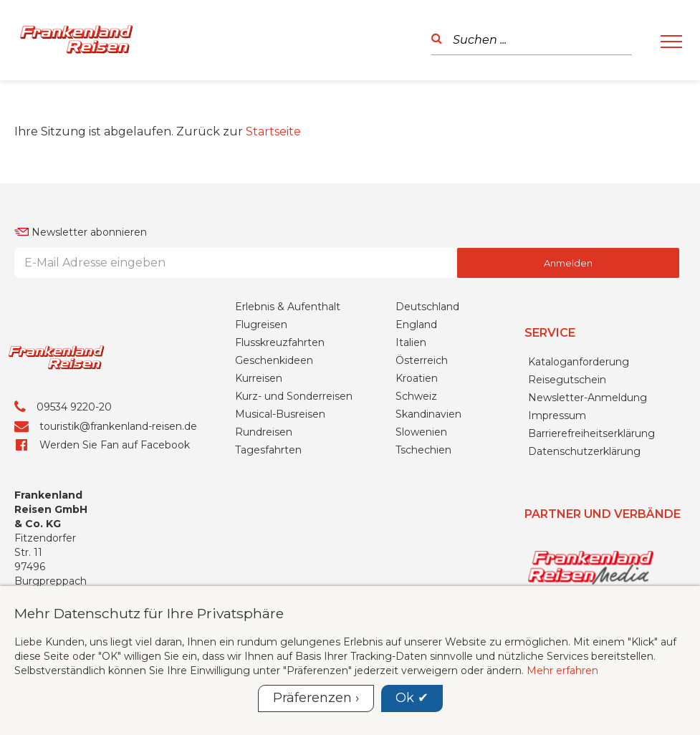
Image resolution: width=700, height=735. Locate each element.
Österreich (422, 360)
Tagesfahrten (268, 450)
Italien (411, 342)
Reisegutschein (567, 380)
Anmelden (568, 263)
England (416, 325)
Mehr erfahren (562, 671)
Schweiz (416, 396)
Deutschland (427, 307)
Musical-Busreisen (280, 414)
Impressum (557, 415)
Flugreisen (261, 325)
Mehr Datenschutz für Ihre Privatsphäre (149, 613)
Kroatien (417, 378)
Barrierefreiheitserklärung (591, 433)
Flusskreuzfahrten (280, 342)
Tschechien (423, 450)
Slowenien (421, 432)
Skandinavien (428, 414)
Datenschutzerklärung (584, 451)
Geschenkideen (274, 360)
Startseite (273, 131)
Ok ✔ (412, 698)
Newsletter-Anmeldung (588, 398)
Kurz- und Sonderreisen (294, 396)
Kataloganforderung (579, 362)
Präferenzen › (316, 698)
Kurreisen (259, 378)
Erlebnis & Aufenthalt (288, 307)
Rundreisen (264, 432)
